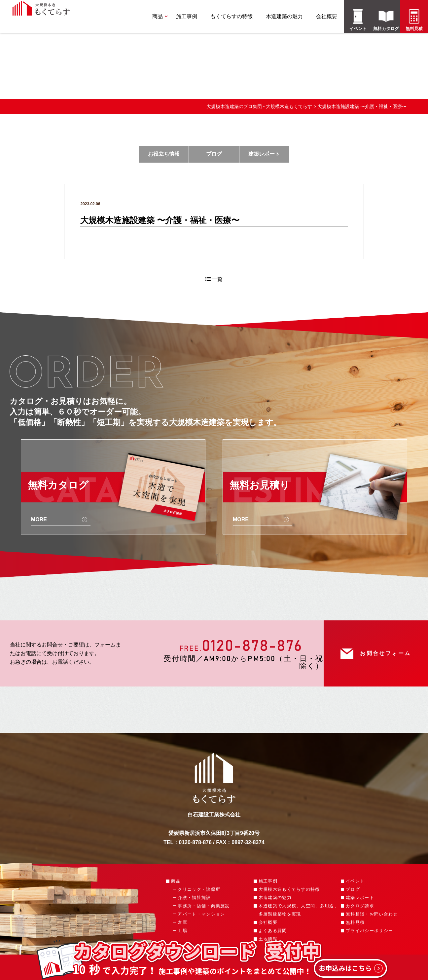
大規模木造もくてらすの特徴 (289, 889)
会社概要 (327, 16)
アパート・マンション (201, 914)
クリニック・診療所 (199, 889)
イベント (355, 881)
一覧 (214, 279)
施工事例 (187, 16)
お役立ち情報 (164, 154)
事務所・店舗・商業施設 (204, 906)
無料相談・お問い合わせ (372, 914)
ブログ (214, 154)
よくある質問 (273, 931)
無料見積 (355, 922)
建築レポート (264, 154)
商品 (158, 16)
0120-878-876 (252, 646)
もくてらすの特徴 (232, 16)
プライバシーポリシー (369, 931)
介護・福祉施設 (194, 898)
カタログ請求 (360, 906)
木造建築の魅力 (284, 16)
